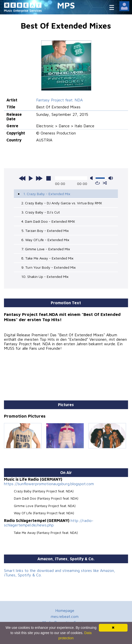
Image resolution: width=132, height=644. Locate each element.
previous (22, 178)
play (31, 178)
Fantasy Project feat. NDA (59, 100)
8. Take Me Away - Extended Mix (47, 258)
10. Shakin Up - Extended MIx (45, 277)
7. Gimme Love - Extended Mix (46, 249)
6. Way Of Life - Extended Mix (45, 240)
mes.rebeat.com (65, 616)
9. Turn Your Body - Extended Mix (49, 267)
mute (92, 178)
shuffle (105, 183)
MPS (66, 5)
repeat (97, 183)
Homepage (65, 610)
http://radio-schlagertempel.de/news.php (49, 523)
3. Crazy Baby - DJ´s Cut (41, 212)
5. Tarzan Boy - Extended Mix (45, 231)
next (39, 178)
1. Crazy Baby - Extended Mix (47, 194)
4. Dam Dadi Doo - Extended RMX (48, 221)
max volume (111, 178)
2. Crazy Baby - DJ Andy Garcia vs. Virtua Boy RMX (62, 203)
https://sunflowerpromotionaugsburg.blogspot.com (49, 484)
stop (49, 178)
